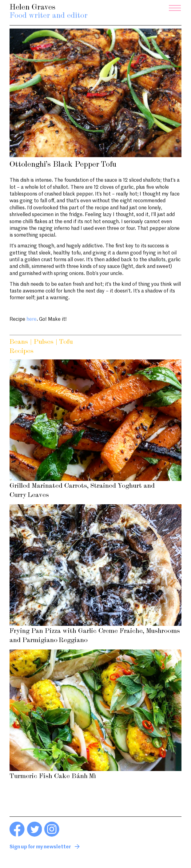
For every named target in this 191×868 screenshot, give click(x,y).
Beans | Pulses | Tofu (41, 342)
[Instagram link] (52, 835)
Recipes (22, 351)
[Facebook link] (17, 835)
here (32, 320)
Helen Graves (49, 12)
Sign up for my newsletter (40, 847)
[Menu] (175, 8)
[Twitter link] (35, 835)
